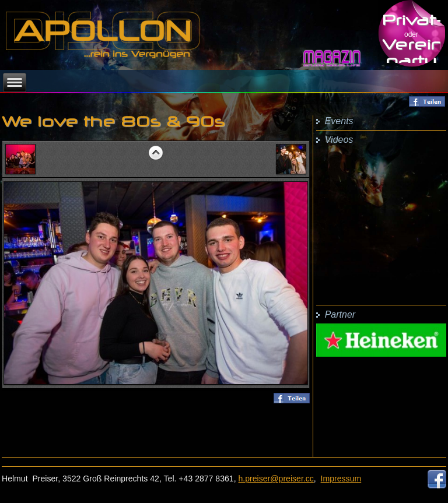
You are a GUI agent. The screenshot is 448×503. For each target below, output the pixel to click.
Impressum (341, 479)
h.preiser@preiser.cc (276, 479)
